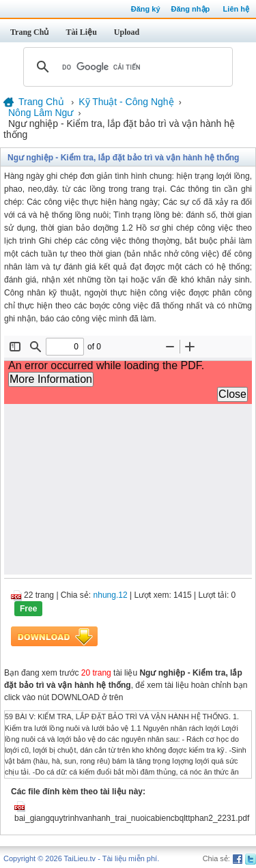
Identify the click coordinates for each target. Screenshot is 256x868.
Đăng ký (146, 9)
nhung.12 (111, 595)
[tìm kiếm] (126, 67)
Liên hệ (236, 9)
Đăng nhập (191, 9)
